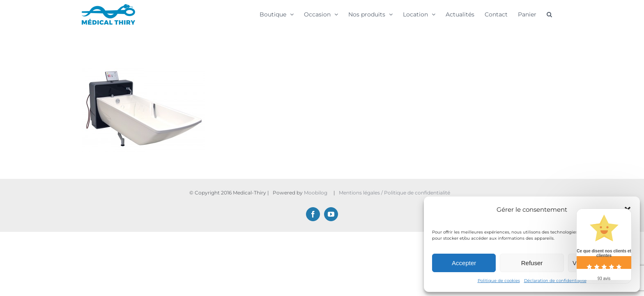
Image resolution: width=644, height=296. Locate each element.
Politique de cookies (499, 281)
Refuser (532, 263)
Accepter (464, 263)
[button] (560, 14)
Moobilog (316, 193)
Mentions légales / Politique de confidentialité (395, 193)
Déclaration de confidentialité (555, 281)
